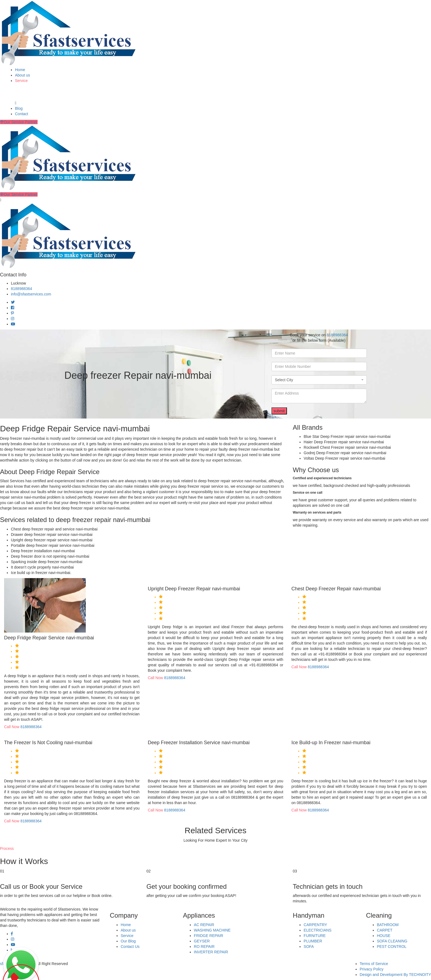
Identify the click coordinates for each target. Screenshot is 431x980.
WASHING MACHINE (212, 930)
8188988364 (22, 289)
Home (20, 70)
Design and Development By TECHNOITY (395, 975)
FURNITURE (315, 936)
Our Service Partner (19, 122)
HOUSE (384, 936)
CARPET (385, 930)
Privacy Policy (372, 969)
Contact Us (130, 947)
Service (21, 81)
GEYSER (202, 941)
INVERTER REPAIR (211, 952)
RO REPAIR (204, 947)
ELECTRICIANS (317, 930)
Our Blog (128, 941)
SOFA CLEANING (392, 941)
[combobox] (319, 380)
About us (22, 75)
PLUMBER (313, 941)
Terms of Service (374, 964)
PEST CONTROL (392, 947)
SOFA (309, 947)
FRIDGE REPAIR (209, 936)
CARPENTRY (315, 925)
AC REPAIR (204, 925)
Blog (19, 108)
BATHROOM (388, 925)
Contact (22, 114)
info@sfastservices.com (31, 294)
